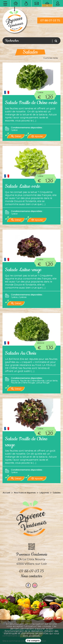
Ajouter (37, 136)
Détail (16, 136)
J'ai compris (33, 641)
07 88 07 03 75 (50, 20)
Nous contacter (32, 576)
